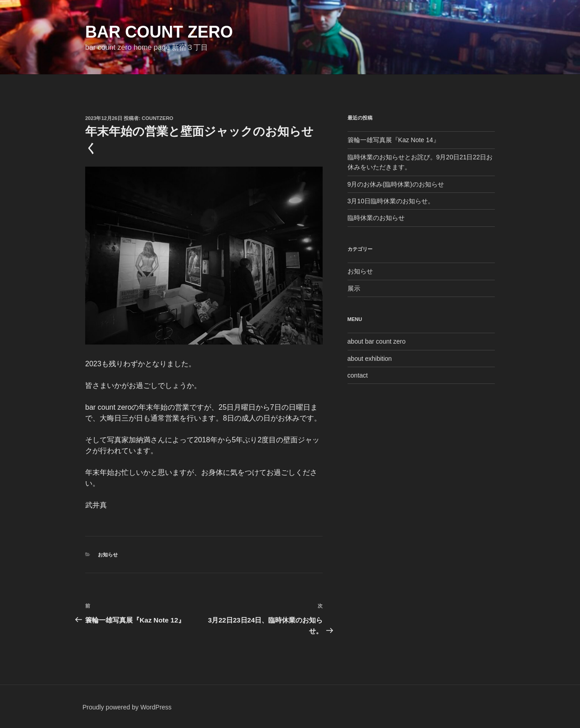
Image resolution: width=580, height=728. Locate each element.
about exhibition (370, 359)
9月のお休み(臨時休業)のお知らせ (396, 184)
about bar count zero (377, 341)
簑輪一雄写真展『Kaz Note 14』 (394, 140)
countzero (158, 118)
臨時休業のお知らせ (376, 218)
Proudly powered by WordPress (127, 707)
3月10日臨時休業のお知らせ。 (391, 201)
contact (358, 375)
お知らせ (108, 555)
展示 (354, 288)
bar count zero (159, 32)
